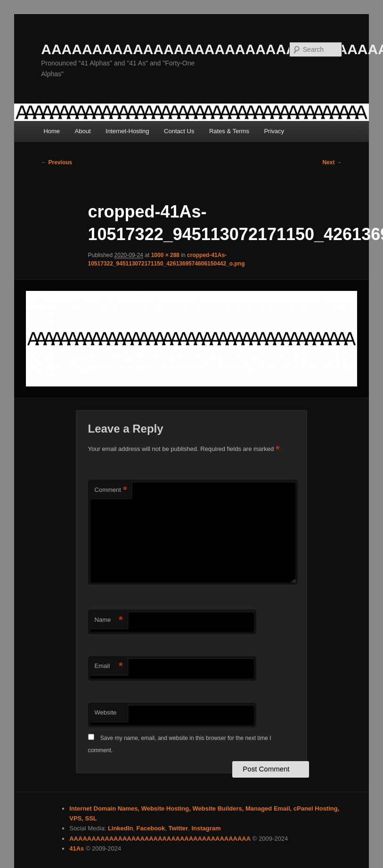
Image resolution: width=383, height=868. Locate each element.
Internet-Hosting (127, 131)
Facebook (151, 828)
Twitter (178, 828)
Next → (332, 162)
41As (77, 848)
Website (106, 712)
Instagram (206, 828)
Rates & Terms (229, 131)
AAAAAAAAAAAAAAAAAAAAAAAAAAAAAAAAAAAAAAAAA (160, 839)
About (83, 131)
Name (109, 620)
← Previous (57, 162)
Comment (111, 490)
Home (52, 131)
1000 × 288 (165, 255)
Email (109, 666)
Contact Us (179, 131)
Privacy (274, 131)
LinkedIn (120, 828)
